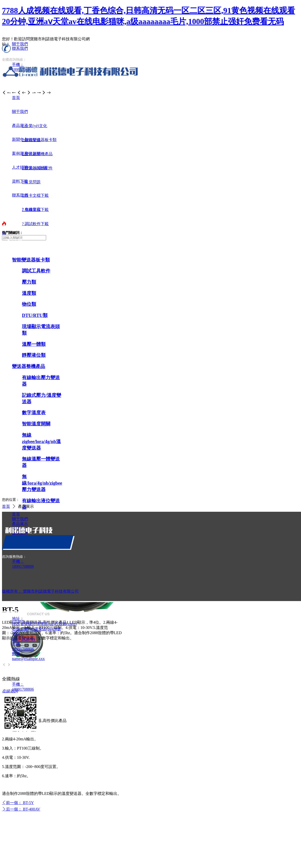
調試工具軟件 (36, 271)
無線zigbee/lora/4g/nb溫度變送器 (41, 441)
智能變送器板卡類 (31, 260)
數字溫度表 (34, 413)
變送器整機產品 (29, 366)
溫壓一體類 (34, 344)
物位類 (29, 304)
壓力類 (29, 282)
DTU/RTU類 (35, 315)
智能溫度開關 (36, 424)
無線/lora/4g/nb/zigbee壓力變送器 (42, 483)
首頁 (6, 506)
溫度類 (29, 293)
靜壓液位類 (34, 355)
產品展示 (26, 506)
